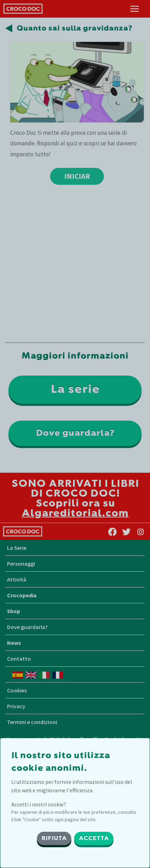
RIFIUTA (54, 838)
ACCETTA (94, 838)
